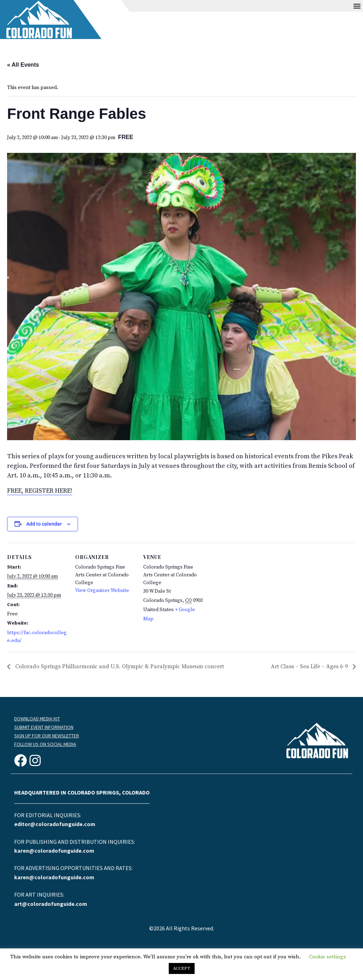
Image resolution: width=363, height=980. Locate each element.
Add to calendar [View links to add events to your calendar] (44, 524)
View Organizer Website (102, 591)
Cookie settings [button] (328, 957)
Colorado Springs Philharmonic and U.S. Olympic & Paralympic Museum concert (119, 666)
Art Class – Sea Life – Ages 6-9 (310, 666)
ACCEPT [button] (182, 968)
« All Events (23, 65)
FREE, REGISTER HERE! (40, 491)
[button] (357, 6)
